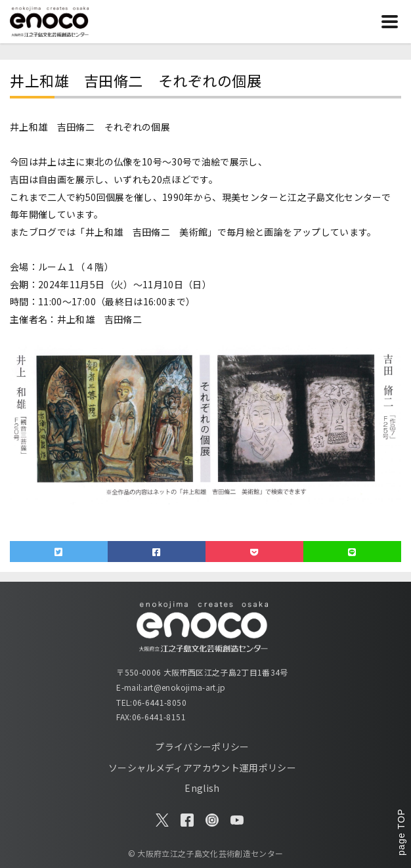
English (202, 788)
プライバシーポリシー (202, 747)
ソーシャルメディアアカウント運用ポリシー (202, 768)
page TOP (401, 832)
